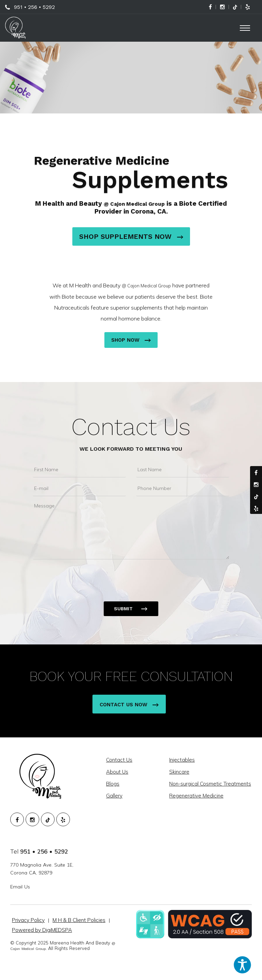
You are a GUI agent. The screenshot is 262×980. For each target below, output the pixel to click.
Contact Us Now (129, 705)
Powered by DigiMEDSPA (42, 930)
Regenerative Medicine (197, 796)
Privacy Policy (28, 920)
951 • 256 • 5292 (34, 7)
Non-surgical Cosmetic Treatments (211, 784)
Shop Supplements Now (131, 236)
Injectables (183, 760)
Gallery (115, 796)
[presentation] (85, 576)
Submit (123, 609)
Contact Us (131, 427)
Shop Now (131, 340)
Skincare (180, 772)
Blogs (113, 784)
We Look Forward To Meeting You (131, 449)
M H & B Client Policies (79, 920)
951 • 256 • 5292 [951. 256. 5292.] (44, 851)
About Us (118, 772)
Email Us (20, 887)
